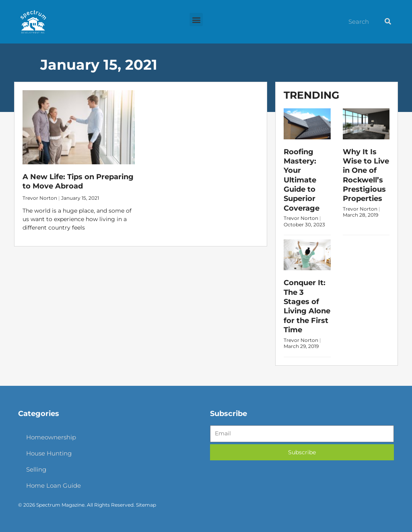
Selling (36, 469)
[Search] (388, 22)
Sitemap (146, 505)
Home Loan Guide (54, 485)
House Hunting (49, 453)
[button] (196, 20)
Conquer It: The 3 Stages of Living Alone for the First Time (307, 306)
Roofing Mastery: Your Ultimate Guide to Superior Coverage (302, 180)
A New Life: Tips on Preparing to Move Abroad (78, 181)
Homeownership (51, 437)
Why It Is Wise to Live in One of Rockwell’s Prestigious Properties (366, 175)
